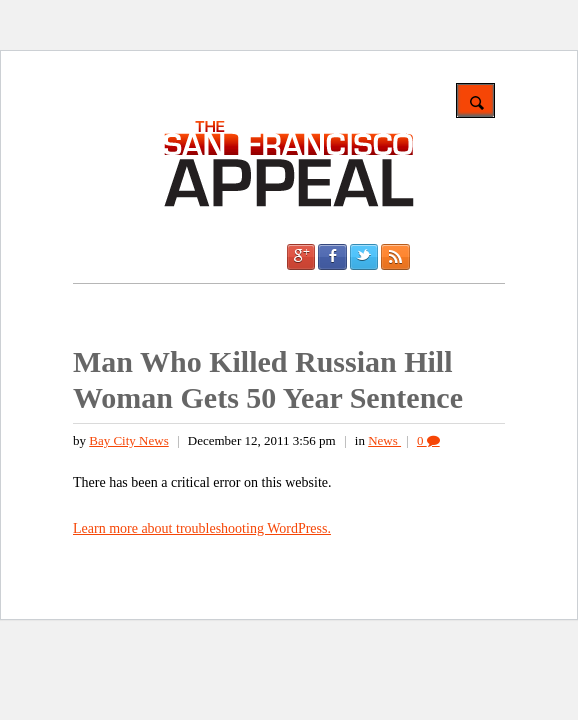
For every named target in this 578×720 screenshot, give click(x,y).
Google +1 (301, 257)
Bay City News (128, 440)
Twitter (364, 257)
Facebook (332, 257)
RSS (395, 257)
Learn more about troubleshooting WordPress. (202, 528)
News (384, 440)
